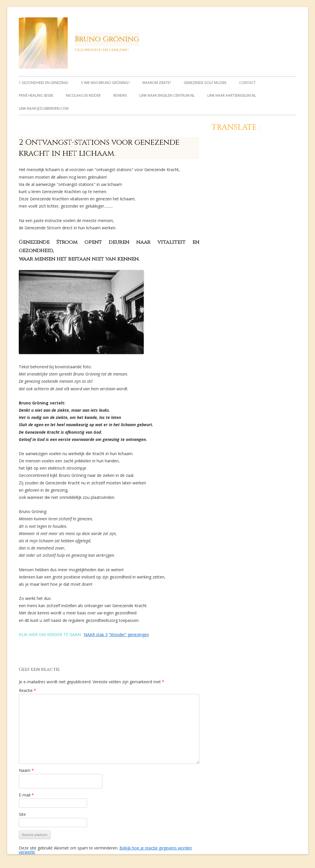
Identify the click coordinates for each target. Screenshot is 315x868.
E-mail (26, 795)
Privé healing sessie (36, 95)
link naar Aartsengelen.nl (232, 95)
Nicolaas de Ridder (83, 95)
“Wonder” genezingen (129, 634)
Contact (247, 83)
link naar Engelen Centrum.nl (167, 95)
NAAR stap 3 (96, 634)
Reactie (27, 690)
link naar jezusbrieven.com (44, 108)
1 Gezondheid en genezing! (44, 83)
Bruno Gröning (107, 39)
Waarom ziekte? (157, 83)
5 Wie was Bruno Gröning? (105, 83)
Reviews (120, 95)
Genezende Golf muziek (205, 83)
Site (22, 814)
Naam (26, 770)
